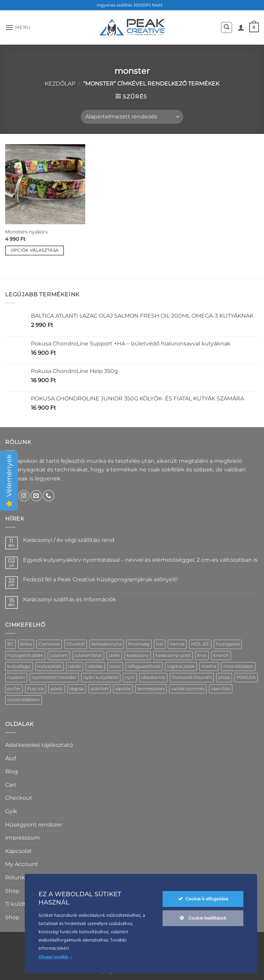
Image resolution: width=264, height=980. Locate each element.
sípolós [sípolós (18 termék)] (123, 689)
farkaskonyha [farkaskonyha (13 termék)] (107, 644)
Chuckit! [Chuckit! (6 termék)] (76, 644)
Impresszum (23, 838)
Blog (12, 771)
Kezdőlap (60, 84)
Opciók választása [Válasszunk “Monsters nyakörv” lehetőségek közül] (35, 250)
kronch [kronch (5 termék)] (221, 655)
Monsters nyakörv (27, 232)
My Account (22, 864)
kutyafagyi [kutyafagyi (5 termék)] (19, 666)
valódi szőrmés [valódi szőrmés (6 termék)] (188, 689)
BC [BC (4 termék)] (10, 644)
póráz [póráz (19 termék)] (57, 689)
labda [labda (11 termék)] (75, 666)
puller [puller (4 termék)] (14, 689)
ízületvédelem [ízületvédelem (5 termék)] (24, 700)
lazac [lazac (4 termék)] (115, 666)
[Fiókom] (241, 27)
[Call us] (49, 496)
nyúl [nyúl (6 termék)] (130, 677)
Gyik (11, 811)
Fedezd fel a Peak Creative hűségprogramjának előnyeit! (100, 579)
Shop (12, 891)
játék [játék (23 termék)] (114, 655)
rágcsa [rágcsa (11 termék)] (77, 689)
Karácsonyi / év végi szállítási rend (69, 540)
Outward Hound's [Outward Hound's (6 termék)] (192, 677)
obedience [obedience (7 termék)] (153, 677)
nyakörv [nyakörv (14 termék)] (16, 677)
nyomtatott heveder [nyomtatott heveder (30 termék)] (54, 677)
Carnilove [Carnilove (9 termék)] (49, 644)
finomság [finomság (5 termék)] (139, 644)
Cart (11, 785)
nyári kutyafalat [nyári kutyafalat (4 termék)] (101, 677)
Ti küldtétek (22, 904)
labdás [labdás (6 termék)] (95, 666)
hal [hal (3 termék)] (160, 644)
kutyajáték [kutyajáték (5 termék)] (49, 666)
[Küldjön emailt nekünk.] (36, 496)
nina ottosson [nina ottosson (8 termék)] (238, 666)
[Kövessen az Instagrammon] (24, 496)
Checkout (19, 798)
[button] (18, 27)
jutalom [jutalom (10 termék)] (59, 655)
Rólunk (15, 878)
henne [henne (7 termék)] (177, 644)
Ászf (11, 758)
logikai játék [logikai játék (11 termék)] (181, 666)
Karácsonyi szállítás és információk (70, 599)
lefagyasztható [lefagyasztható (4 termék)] (144, 666)
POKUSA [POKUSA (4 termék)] (246, 677)
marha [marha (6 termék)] (209, 666)
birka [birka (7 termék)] (26, 644)
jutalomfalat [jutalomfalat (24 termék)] (88, 655)
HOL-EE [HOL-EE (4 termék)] (200, 644)
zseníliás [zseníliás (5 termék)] (221, 689)
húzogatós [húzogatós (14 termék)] (228, 644)
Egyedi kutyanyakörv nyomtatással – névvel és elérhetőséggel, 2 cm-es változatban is (140, 560)
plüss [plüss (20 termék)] (224, 677)
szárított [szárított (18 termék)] (100, 689)
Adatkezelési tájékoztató (39, 745)
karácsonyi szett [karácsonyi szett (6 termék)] (173, 655)
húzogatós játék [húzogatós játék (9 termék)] (25, 655)
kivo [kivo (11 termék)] (202, 655)
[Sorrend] (132, 117)
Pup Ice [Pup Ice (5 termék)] (36, 689)
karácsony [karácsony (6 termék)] (138, 655)
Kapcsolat (19, 851)
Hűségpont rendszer (34, 825)
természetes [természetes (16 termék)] (151, 689)
